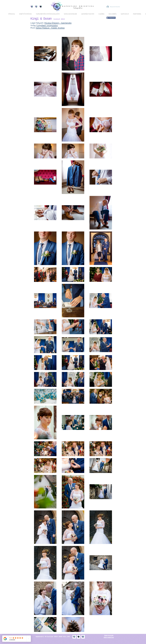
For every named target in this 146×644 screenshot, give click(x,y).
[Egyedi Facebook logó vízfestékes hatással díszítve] (36, 7)
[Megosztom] (111, 18)
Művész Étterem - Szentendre (58, 23)
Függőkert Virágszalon (47, 25)
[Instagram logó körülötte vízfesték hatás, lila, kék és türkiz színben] (79, 637)
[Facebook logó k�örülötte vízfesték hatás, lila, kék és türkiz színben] (74, 637)
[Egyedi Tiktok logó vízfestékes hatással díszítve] (32, 7)
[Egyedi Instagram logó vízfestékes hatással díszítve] (41, 7)
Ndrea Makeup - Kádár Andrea (50, 28)
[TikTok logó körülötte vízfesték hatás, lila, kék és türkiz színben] (83, 637)
